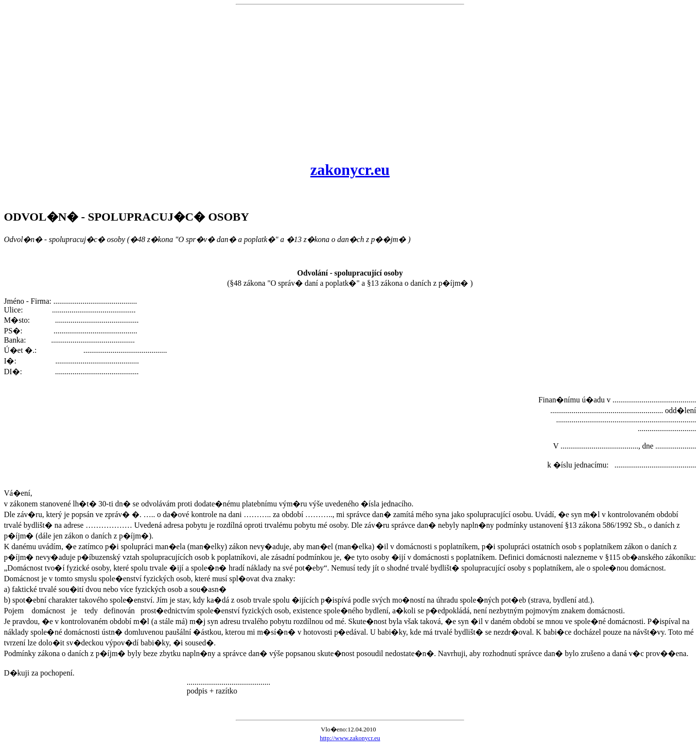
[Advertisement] (350, 83)
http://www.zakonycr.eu (350, 738)
